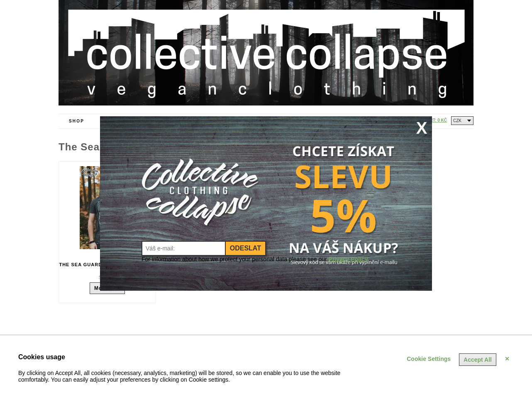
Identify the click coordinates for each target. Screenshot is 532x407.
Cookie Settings (429, 359)
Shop (77, 121)
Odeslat (245, 248)
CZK (457, 121)
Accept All (478, 360)
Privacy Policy (348, 259)
